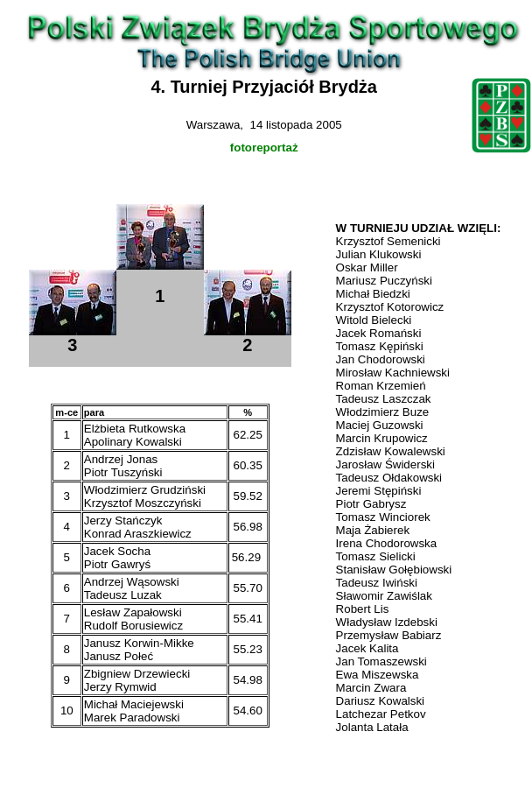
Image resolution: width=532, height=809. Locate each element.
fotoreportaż (264, 148)
